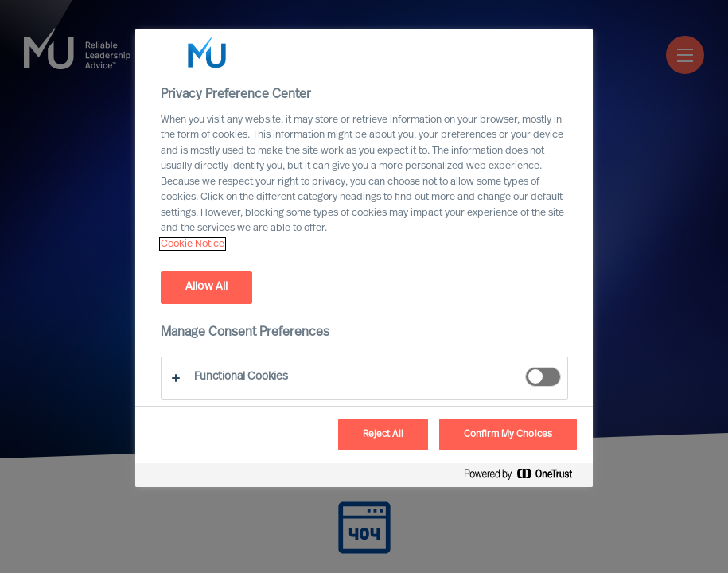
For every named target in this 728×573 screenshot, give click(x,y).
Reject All (383, 435)
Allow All (206, 287)
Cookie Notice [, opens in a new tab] (193, 244)
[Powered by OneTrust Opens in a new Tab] (524, 477)
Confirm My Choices (508, 435)
